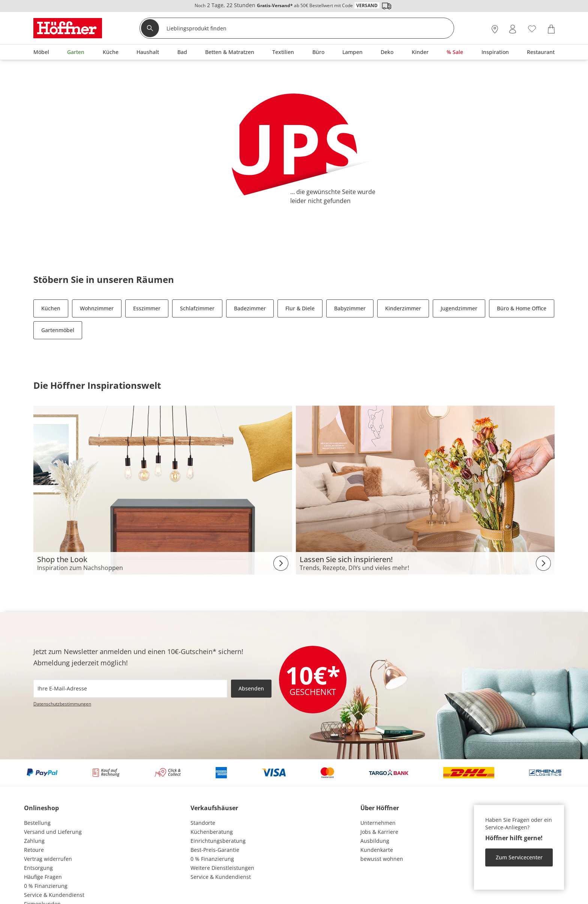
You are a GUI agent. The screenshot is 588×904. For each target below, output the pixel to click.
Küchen (51, 308)
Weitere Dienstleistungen (222, 868)
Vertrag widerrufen (48, 859)
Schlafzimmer (197, 308)
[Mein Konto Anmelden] (513, 29)
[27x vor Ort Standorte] (495, 29)
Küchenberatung (212, 832)
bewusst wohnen (382, 859)
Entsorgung (38, 868)
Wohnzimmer (97, 308)
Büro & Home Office (522, 308)
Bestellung (37, 823)
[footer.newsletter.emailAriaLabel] (130, 689)
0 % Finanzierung (46, 886)
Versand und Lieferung (53, 832)
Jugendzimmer (459, 308)
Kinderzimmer (403, 308)
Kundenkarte (377, 850)
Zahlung (34, 841)
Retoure (34, 850)
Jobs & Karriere (379, 832)
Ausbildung (375, 841)
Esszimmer (147, 308)
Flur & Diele (300, 308)
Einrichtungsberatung (218, 841)
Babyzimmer (350, 308)
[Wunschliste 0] (532, 28)
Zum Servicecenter (519, 857)
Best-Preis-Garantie (215, 850)
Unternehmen (378, 823)
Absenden (251, 688)
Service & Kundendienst (54, 895)
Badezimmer (250, 308)
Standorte (203, 823)
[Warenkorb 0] (551, 29)
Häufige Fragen (43, 877)
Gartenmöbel (58, 330)
